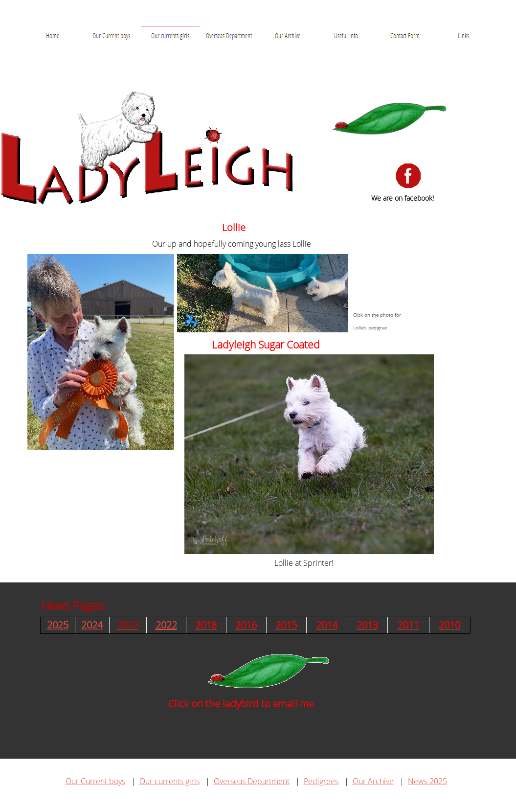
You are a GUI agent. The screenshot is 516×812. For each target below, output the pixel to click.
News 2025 (427, 781)
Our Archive (373, 781)
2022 (166, 625)
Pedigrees (321, 781)
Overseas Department (252, 781)
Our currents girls (169, 781)
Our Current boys (95, 781)
